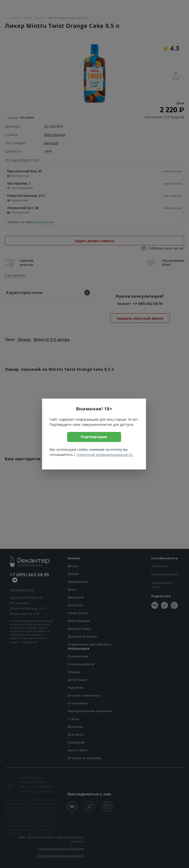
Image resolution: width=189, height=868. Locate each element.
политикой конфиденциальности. (105, 455)
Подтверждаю (94, 437)
